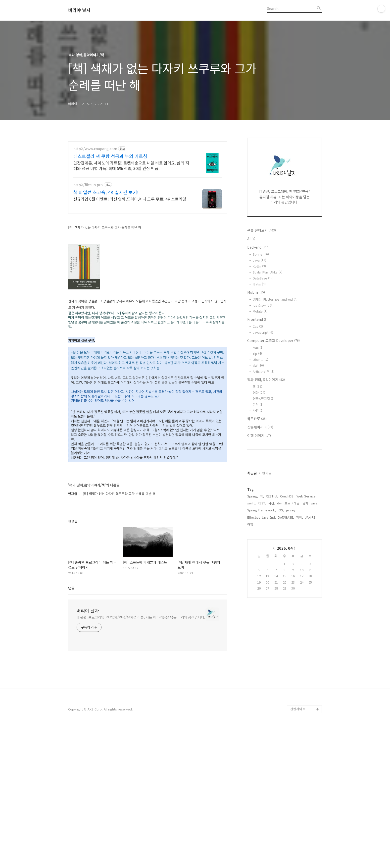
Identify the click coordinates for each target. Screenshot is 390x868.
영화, (306, 652)
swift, (251, 652)
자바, (299, 667)
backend (258, 247)
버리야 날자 (79, 10)
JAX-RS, (311, 667)
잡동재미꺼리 (260, 427)
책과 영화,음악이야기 (266, 380)
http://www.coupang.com (95, 149)
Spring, (253, 645)
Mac (258, 348)
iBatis (259, 284)
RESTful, (272, 645)
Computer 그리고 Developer (273, 340)
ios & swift (263, 305)
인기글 (267, 622)
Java (259, 260)
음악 (258, 405)
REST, (262, 652)
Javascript (263, 332)
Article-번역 (264, 371)
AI (251, 239)
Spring (261, 254)
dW (258, 365)
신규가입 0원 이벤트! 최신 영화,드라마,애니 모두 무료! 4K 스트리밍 (130, 199)
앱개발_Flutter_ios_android (275, 299)
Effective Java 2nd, (262, 667)
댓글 (71, 727)
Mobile (256, 292)
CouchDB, (287, 645)
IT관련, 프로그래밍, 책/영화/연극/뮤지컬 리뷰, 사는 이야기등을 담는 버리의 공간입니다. (141, 757)
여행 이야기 (259, 435)
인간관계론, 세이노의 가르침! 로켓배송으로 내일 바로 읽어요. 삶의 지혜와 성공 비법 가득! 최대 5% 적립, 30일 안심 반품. (131, 165)
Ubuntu (260, 359)
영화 (259, 393)
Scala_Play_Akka (268, 272)
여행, (251, 674)
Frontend (257, 319)
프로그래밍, (292, 652)
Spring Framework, (262, 659)
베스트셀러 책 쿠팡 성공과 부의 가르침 (110, 156)
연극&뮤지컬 (264, 399)
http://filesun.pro (88, 185)
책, (262, 645)
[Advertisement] (148, 254)
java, (315, 652)
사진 (258, 410)
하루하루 (257, 419)
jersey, (291, 659)
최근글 (252, 622)
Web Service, (307, 645)
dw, (280, 652)
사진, (272, 652)
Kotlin (259, 266)
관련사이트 (298, 848)
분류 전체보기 (262, 230)
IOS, (281, 659)
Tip (257, 353)
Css (258, 326)
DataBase (263, 278)
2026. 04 (285, 697)
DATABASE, (286, 667)
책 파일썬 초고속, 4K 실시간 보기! (106, 192)
